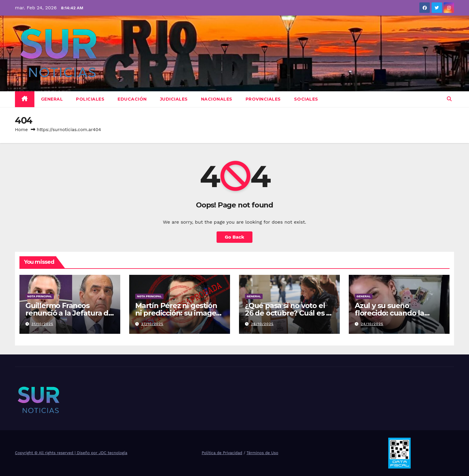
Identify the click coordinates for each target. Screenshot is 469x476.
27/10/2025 (152, 324)
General (52, 99)
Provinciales (263, 99)
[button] (449, 99)
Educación (132, 99)
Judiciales (174, 99)
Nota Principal (40, 296)
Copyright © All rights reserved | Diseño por (57, 453)
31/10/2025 (42, 324)
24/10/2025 (372, 324)
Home (21, 130)
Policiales (90, 99)
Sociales (306, 99)
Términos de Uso (262, 453)
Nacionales (217, 99)
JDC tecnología (113, 453)
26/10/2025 (262, 324)
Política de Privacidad (222, 453)
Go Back (235, 237)
